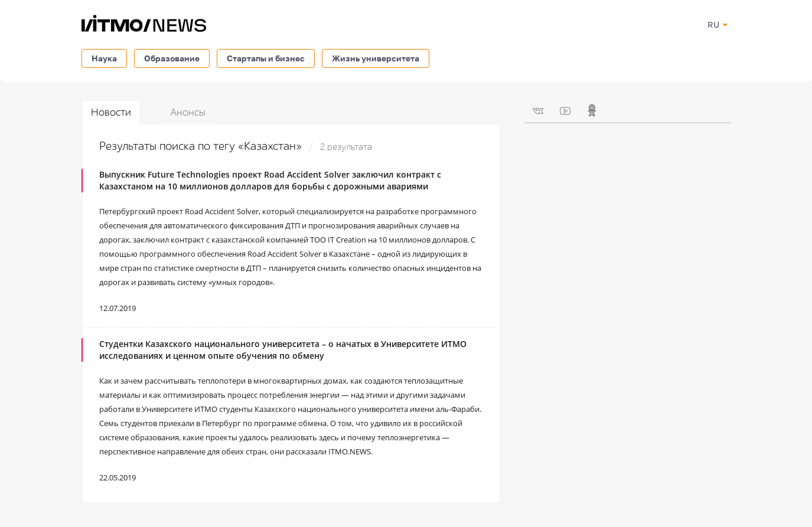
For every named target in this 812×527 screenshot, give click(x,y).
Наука (104, 58)
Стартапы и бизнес (266, 58)
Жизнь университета (376, 58)
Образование (172, 58)
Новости (111, 112)
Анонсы (188, 112)
